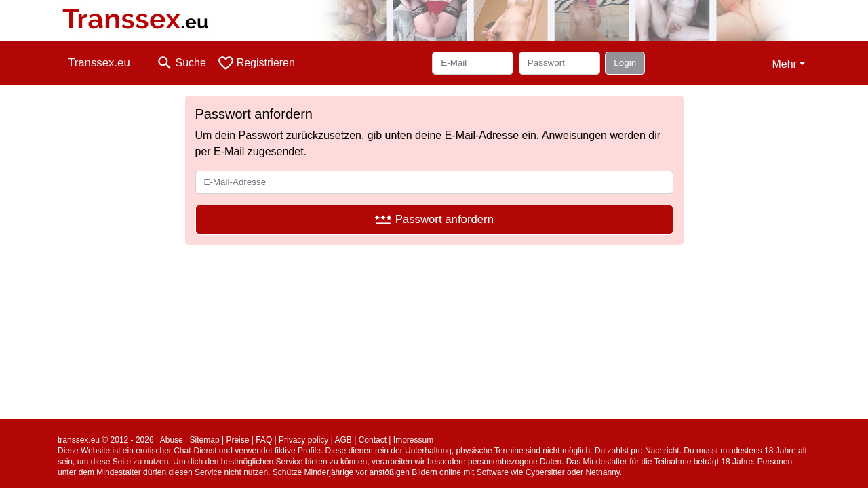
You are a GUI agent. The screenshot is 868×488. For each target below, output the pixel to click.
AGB (343, 440)
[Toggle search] (181, 63)
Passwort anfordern (434, 219)
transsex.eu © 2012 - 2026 (106, 440)
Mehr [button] (784, 64)
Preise (237, 440)
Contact (373, 440)
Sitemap (205, 440)
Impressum (413, 440)
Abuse (172, 440)
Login (625, 63)
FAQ (264, 440)
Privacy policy (303, 440)
